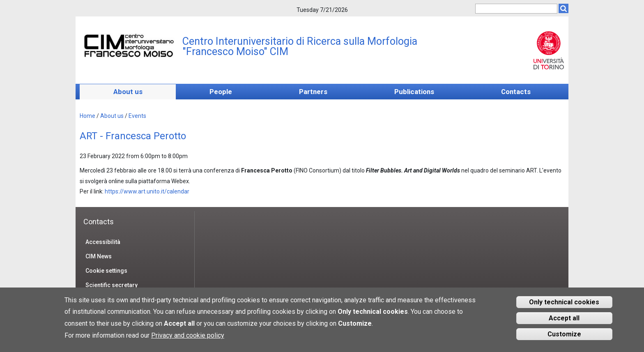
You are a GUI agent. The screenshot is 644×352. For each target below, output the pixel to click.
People (221, 92)
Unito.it (549, 50)
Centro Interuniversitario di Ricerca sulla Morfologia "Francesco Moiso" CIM (300, 46)
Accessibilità (103, 242)
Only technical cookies (564, 306)
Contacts (516, 92)
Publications (414, 92)
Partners (313, 92)
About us (128, 92)
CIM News (99, 256)
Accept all (564, 322)
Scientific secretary (112, 285)
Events (137, 116)
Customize (564, 338)
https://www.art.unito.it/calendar (148, 191)
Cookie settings (106, 271)
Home (87, 116)
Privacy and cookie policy (188, 339)
